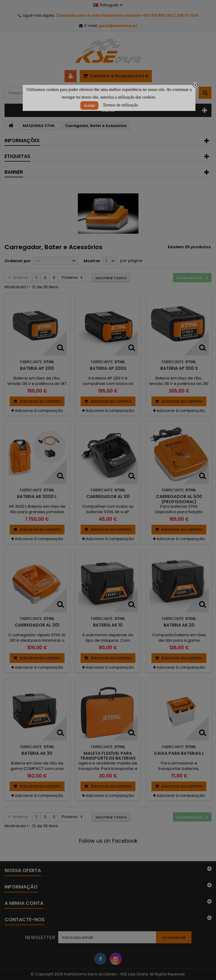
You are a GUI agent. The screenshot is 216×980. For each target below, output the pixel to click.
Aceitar (89, 105)
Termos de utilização (120, 105)
